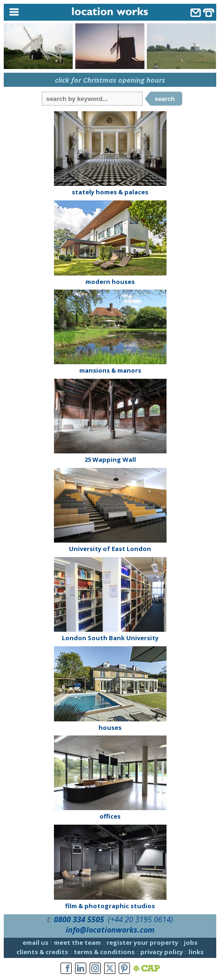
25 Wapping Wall (110, 459)
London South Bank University (110, 638)
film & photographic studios (110, 906)
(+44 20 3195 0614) (140, 919)
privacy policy (162, 952)
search (165, 99)
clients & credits (42, 952)
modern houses (110, 282)
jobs (191, 942)
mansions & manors (110, 370)
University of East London (110, 549)
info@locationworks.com (110, 930)
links (196, 952)
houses (110, 727)
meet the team (77, 942)
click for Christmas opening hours (110, 80)
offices (110, 816)
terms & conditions (104, 952)
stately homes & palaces (110, 192)
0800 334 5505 (79, 919)
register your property (142, 942)
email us (35, 942)
